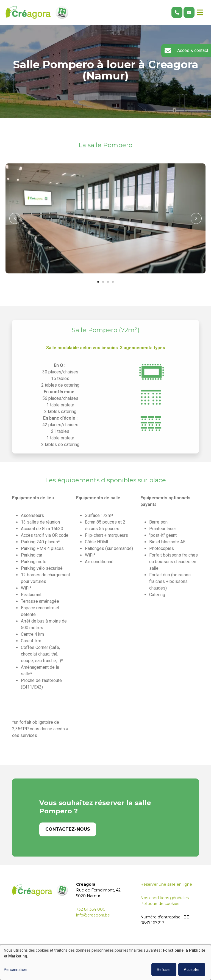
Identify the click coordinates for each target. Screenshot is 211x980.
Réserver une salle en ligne (166, 884)
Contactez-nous (68, 839)
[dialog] (105, 962)
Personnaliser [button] (16, 970)
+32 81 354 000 (91, 909)
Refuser (164, 970)
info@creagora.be (93, 915)
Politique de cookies (160, 904)
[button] (15, 219)
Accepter (192, 970)
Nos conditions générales (165, 898)
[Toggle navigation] (200, 12)
